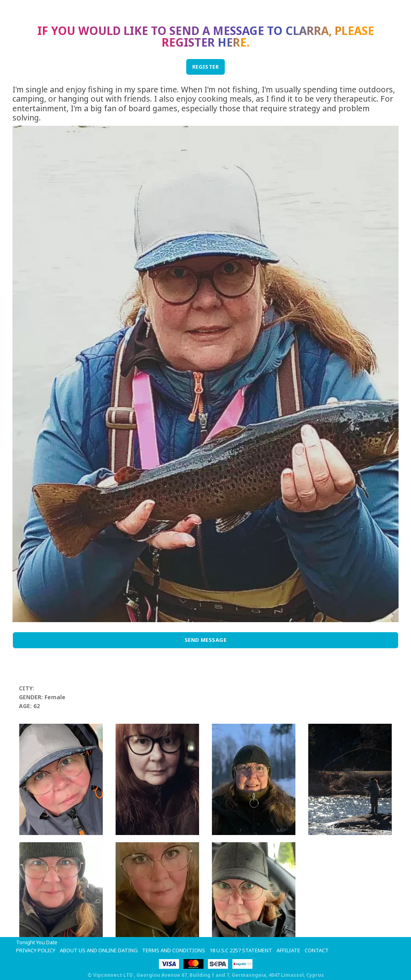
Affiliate (288, 950)
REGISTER (206, 67)
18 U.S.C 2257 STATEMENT (241, 950)
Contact (317, 950)
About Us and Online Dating (99, 950)
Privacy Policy (36, 950)
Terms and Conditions (174, 950)
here (232, 42)
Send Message (206, 640)
